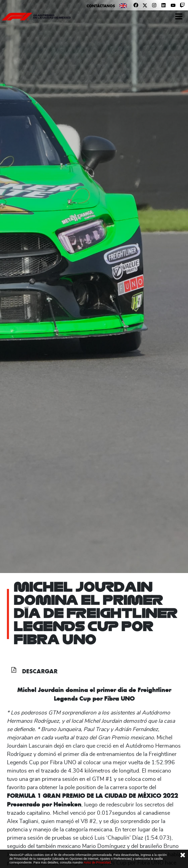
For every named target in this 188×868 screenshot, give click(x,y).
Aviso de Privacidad (97, 862)
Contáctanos (101, 6)
